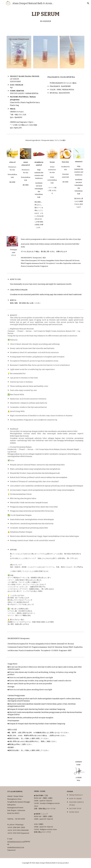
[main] (45, 16)
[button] (3, 3)
